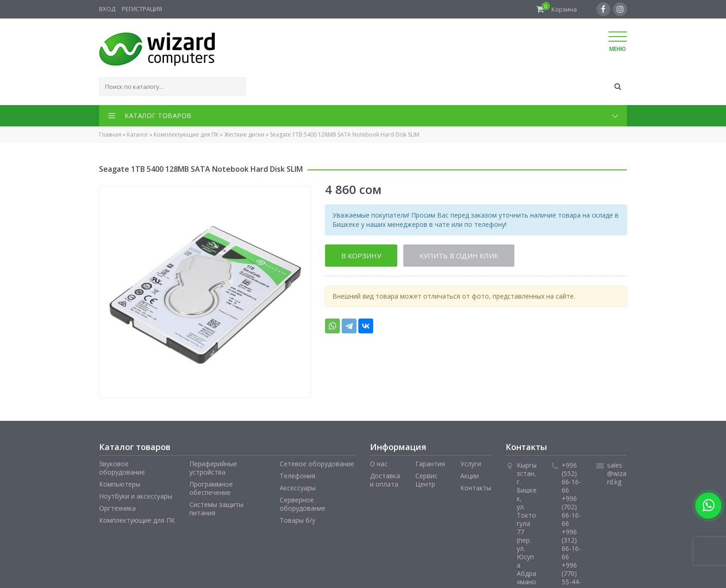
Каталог (138, 134)
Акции (469, 476)
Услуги (471, 464)
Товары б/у (297, 520)
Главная (110, 134)
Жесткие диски (244, 134)
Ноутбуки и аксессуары (136, 496)
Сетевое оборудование (317, 464)
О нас (379, 464)
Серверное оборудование (303, 504)
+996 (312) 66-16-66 (571, 544)
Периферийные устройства (213, 468)
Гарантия (430, 464)
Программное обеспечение (211, 488)
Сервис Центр (426, 480)
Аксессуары (298, 488)
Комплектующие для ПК (186, 134)
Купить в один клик (459, 256)
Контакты (476, 488)
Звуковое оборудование (122, 468)
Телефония (297, 476)
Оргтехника (117, 508)
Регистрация (142, 9)
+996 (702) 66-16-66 (571, 511)
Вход (107, 9)
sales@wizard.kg (617, 473)
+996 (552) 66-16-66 (571, 478)
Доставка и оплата (385, 480)
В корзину (361, 256)
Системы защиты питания (216, 509)
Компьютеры (120, 484)
